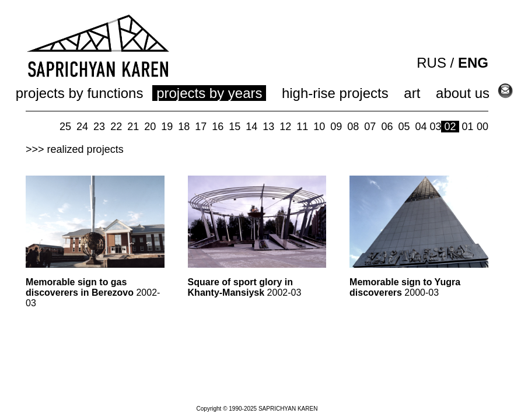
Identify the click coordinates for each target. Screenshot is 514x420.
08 (353, 127)
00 (482, 127)
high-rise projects (335, 93)
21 (133, 127)
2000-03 (405, 287)
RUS (431, 63)
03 (435, 127)
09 (336, 127)
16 (218, 127)
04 (421, 127)
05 (404, 127)
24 (82, 127)
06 (387, 127)
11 (302, 127)
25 (65, 127)
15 (235, 127)
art (412, 93)
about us (463, 93)
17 (201, 127)
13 (268, 127)
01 (468, 127)
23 (99, 127)
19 (167, 127)
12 (285, 127)
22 (116, 127)
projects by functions (80, 93)
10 (319, 127)
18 (184, 127)
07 (370, 127)
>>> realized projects (75, 149)
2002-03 (93, 293)
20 (150, 127)
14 (251, 127)
